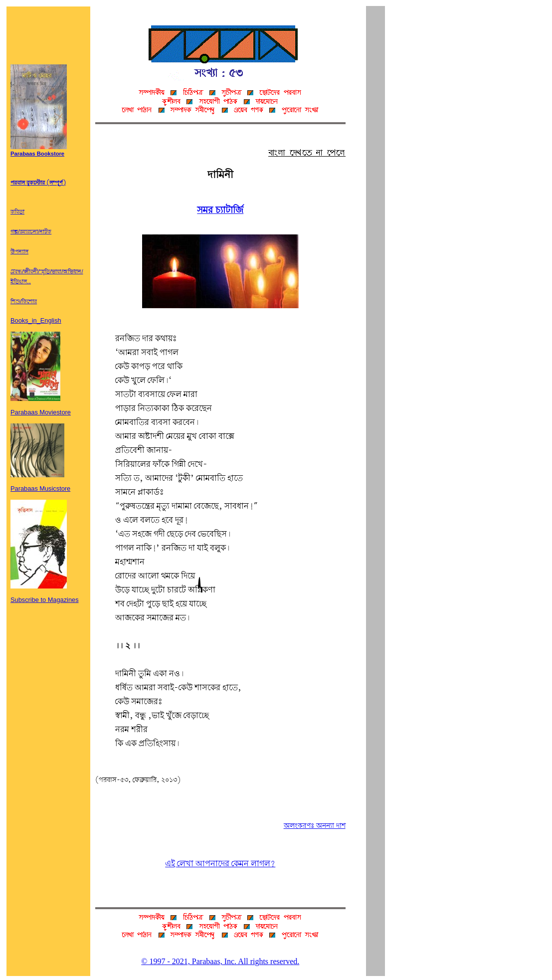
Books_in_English (36, 320)
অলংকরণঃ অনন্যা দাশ (315, 826)
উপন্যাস (19, 252)
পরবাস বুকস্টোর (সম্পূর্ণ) (38, 183)
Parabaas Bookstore (39, 151)
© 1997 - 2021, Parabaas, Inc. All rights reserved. (220, 961)
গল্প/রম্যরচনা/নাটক (31, 232)
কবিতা (17, 212)
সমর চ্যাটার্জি (220, 210)
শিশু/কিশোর (24, 302)
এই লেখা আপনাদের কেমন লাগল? (220, 864)
